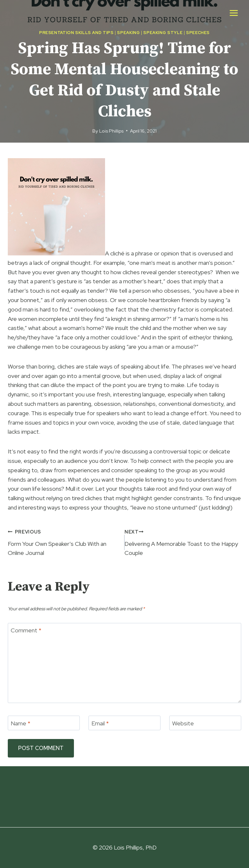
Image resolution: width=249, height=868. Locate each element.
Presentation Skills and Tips (77, 33)
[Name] (44, 723)
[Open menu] (234, 13)
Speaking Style (163, 33)
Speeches (198, 33)
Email (100, 723)
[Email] (124, 723)
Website (183, 723)
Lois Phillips (111, 131)
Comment (26, 631)
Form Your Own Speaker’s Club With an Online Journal (63, 542)
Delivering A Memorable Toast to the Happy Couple (183, 542)
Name (21, 723)
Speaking (128, 33)
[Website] (205, 723)
